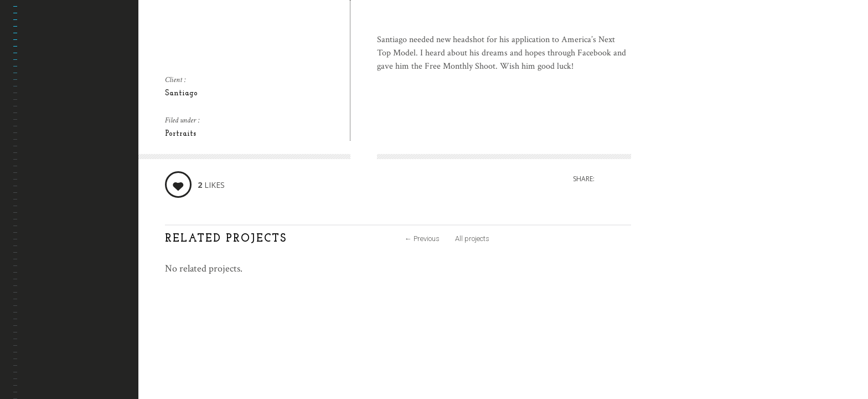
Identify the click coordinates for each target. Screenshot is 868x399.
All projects (472, 239)
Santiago (181, 93)
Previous (422, 239)
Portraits (180, 134)
